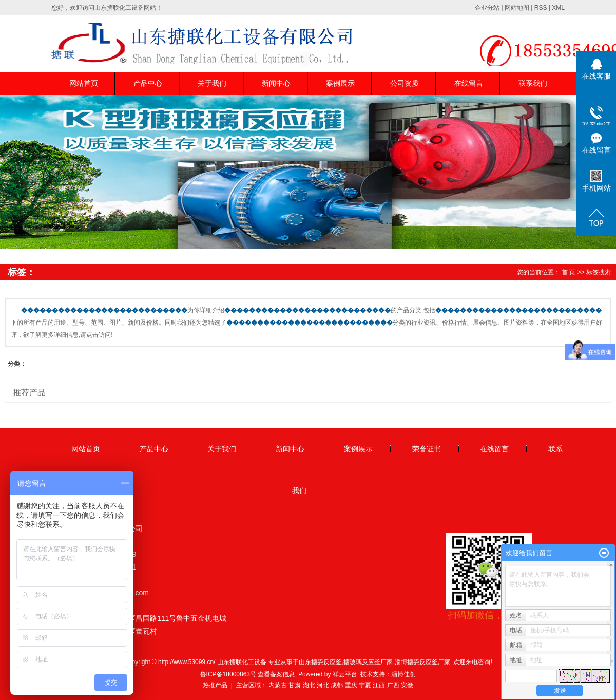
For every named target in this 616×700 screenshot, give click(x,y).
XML (558, 8)
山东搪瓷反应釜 (320, 662)
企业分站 (487, 8)
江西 (379, 685)
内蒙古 (278, 685)
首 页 (569, 272)
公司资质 (405, 83)
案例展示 (340, 83)
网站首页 (84, 83)
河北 (323, 685)
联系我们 (533, 83)
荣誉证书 (427, 449)
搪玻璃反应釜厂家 (368, 662)
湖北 (309, 685)
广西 (393, 685)
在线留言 (469, 83)
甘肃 (295, 685)
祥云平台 (345, 674)
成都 (337, 685)
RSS (541, 8)
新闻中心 (276, 83)
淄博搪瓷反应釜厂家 (422, 662)
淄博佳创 (403, 674)
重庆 (351, 685)
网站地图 (517, 8)
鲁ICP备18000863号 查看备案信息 (248, 674)
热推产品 (215, 685)
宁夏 (365, 685)
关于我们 (212, 83)
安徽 (407, 685)
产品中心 (148, 83)
